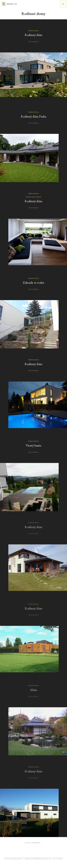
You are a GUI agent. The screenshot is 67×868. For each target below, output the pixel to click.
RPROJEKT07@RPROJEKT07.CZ (38, 859)
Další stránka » (33, 843)
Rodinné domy (33, 31)
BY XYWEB (58, 859)
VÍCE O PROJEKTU (33, 42)
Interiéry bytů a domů (34, 197)
